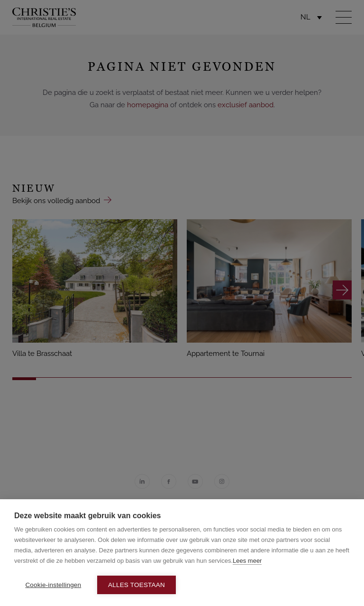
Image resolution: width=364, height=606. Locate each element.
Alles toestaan (136, 585)
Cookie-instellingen (53, 585)
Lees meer (247, 561)
